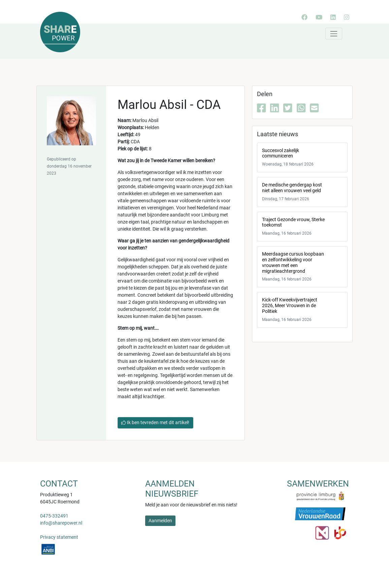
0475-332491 (54, 516)
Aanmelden (160, 521)
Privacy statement (59, 537)
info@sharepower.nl (61, 523)
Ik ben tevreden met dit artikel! (155, 422)
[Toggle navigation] (334, 34)
